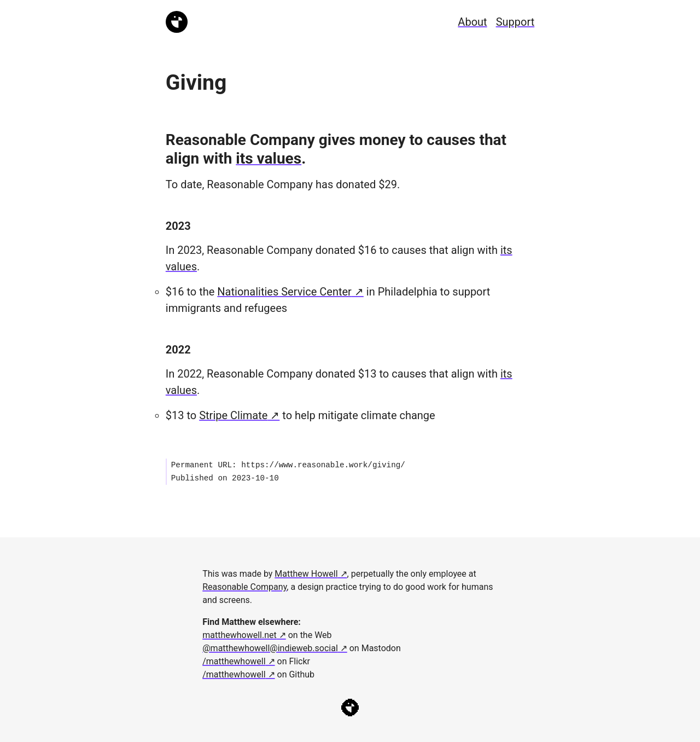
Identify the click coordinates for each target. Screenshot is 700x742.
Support (515, 22)
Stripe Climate (233, 415)
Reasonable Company (244, 587)
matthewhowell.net (240, 635)
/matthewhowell (234, 661)
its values (269, 158)
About (472, 22)
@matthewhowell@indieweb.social (270, 648)
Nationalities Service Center (284, 292)
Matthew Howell (306, 574)
